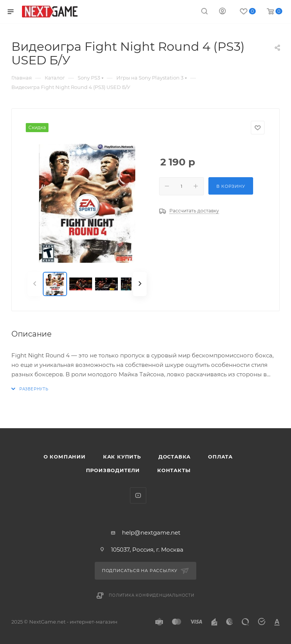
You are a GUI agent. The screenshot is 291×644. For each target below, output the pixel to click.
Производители (113, 470)
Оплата (220, 457)
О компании (65, 457)
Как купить (122, 457)
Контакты (174, 470)
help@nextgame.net (151, 533)
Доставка (174, 457)
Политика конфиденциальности (152, 595)
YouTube (138, 495)
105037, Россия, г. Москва (147, 550)
